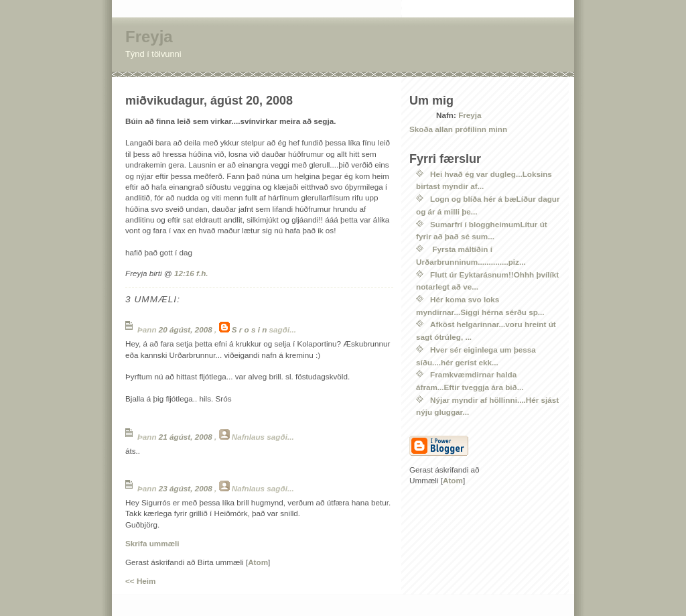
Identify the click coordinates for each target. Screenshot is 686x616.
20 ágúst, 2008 (187, 329)
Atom (258, 562)
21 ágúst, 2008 (187, 437)
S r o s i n (250, 329)
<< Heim (140, 581)
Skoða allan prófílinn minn (458, 129)
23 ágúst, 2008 (187, 488)
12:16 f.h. (191, 273)
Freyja (149, 37)
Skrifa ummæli (152, 543)
